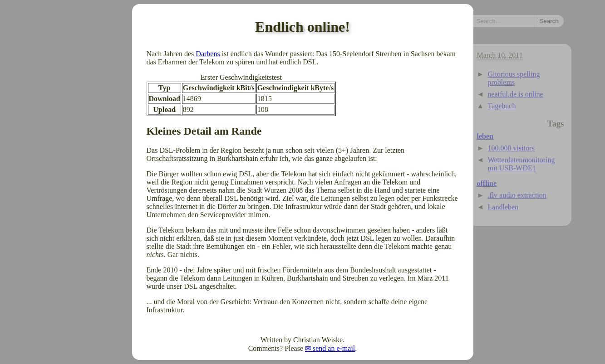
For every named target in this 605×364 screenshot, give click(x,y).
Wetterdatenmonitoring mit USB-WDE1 (521, 164)
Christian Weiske (318, 340)
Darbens (208, 54)
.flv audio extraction (517, 195)
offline (487, 183)
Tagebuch (502, 106)
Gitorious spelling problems (514, 78)
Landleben (503, 207)
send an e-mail (334, 348)
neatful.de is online (516, 94)
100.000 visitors (511, 148)
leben (485, 136)
